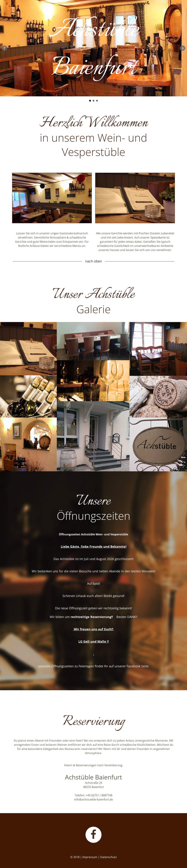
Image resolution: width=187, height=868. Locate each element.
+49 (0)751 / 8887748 (99, 795)
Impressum (90, 857)
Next (182, 48)
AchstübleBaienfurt (94, 51)
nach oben (94, 261)
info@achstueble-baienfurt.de (93, 799)
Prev (5, 48)
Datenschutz (109, 857)
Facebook (133, 666)
